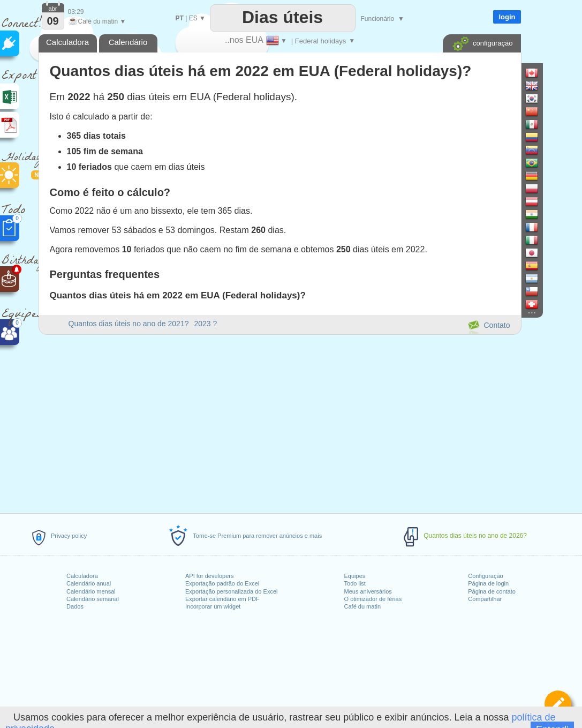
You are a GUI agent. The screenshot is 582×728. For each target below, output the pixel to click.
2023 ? (205, 324)
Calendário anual (89, 583)
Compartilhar (485, 599)
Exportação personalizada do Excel (231, 591)
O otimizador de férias (373, 599)
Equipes (355, 576)
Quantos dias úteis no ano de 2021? (129, 324)
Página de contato (492, 591)
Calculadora (82, 576)
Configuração (485, 576)
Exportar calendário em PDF (222, 599)
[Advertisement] (279, 422)
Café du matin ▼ (97, 21)
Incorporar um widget (213, 606)
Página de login (488, 583)
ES (193, 18)
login (507, 17)
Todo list (355, 583)
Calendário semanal (93, 599)
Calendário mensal (91, 591)
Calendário (128, 42)
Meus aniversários (368, 591)
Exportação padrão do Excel (222, 583)
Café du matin (362, 606)
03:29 (76, 12)
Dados (75, 606)
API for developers (210, 576)
